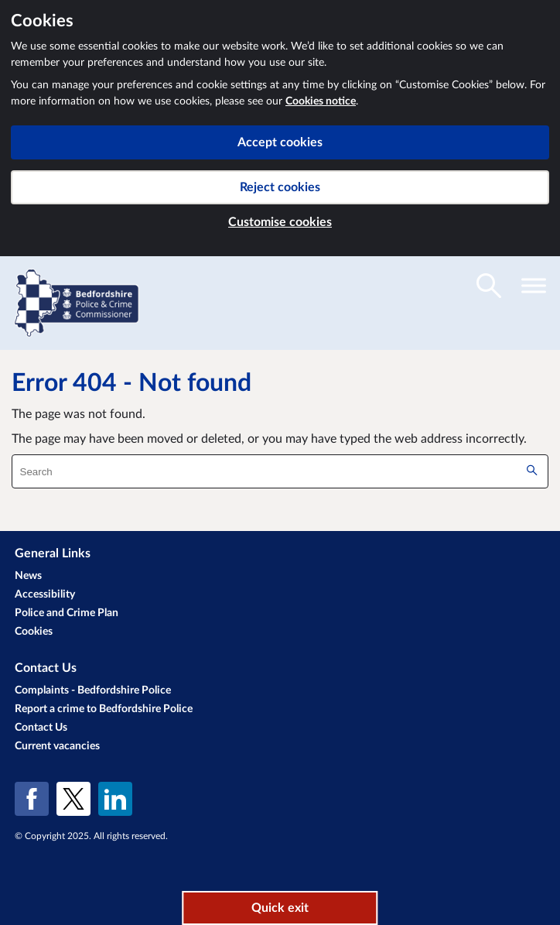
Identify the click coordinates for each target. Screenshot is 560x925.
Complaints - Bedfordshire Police (93, 690)
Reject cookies (280, 187)
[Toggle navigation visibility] (534, 286)
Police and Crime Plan (67, 613)
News (28, 576)
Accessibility (45, 594)
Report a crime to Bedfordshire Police (104, 709)
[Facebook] (32, 799)
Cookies (34, 632)
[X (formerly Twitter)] (73, 799)
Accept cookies (280, 142)
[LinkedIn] (115, 799)
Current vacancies (57, 746)
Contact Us (41, 728)
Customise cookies (280, 222)
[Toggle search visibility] (489, 286)
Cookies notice (321, 101)
